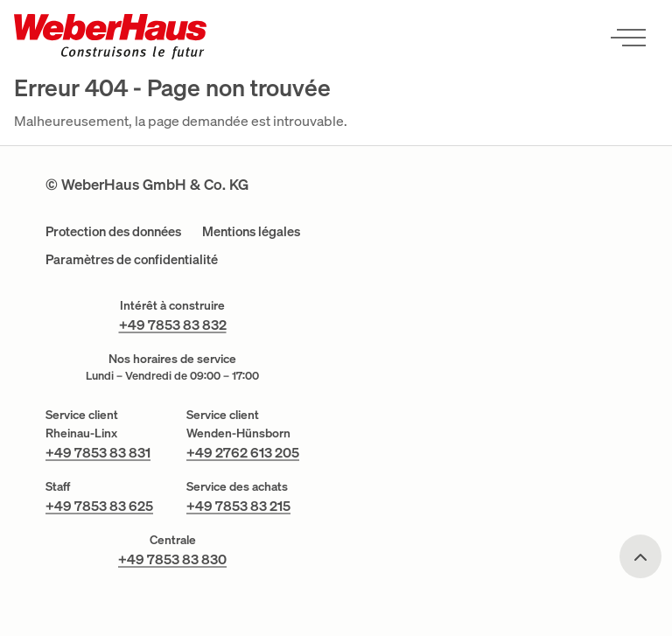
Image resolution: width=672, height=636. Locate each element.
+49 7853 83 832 (173, 325)
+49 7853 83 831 (98, 452)
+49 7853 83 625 (99, 506)
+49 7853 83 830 (172, 559)
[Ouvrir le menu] (628, 37)
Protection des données (113, 231)
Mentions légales (251, 231)
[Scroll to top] (640, 556)
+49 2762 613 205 (243, 452)
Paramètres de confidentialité (132, 259)
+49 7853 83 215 (238, 506)
